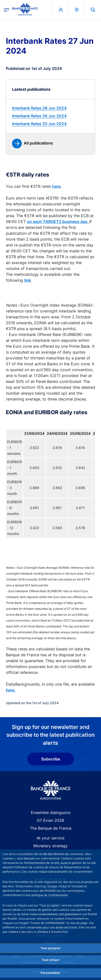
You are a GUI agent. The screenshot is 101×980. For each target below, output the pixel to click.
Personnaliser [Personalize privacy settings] (50, 973)
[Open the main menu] (7, 10)
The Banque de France (51, 828)
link (28, 280)
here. (11, 690)
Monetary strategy (50, 846)
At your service (50, 838)
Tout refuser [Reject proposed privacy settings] (50, 960)
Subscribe (51, 759)
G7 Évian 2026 (50, 820)
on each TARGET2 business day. (58, 222)
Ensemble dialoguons (51, 813)
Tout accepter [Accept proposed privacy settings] (50, 948)
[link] (50, 108)
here (56, 186)
